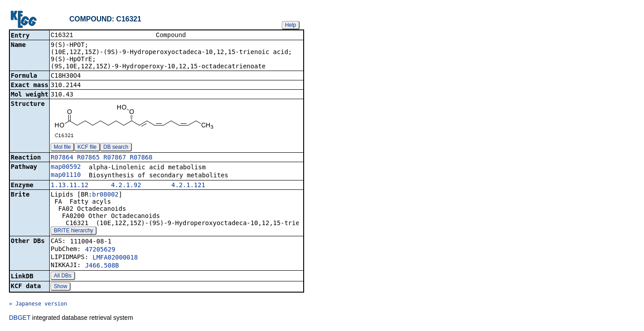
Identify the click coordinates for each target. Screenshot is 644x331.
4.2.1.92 (126, 186)
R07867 (115, 158)
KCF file (87, 148)
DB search (116, 148)
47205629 (100, 250)
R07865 (88, 158)
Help (290, 25)
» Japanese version (38, 305)
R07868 (141, 158)
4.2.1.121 (188, 186)
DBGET (20, 318)
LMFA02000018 (115, 258)
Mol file (62, 148)
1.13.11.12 (69, 186)
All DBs (62, 277)
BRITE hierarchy (73, 231)
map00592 (66, 168)
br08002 (105, 195)
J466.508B (102, 266)
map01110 (66, 176)
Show (60, 287)
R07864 (62, 158)
